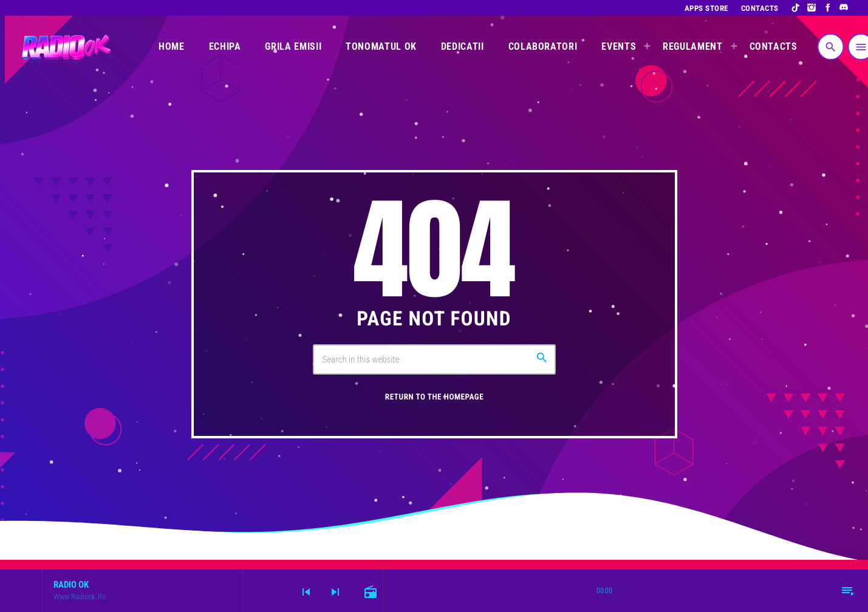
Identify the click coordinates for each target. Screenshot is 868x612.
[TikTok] (796, 8)
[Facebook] (828, 8)
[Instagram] (812, 8)
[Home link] (65, 47)
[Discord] (844, 8)
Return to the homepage (434, 397)
